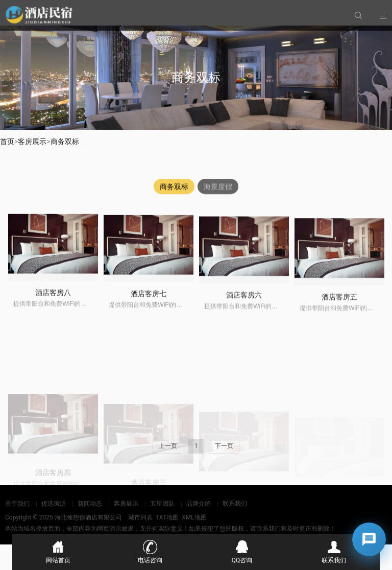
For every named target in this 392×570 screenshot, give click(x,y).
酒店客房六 (244, 305)
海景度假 (218, 187)
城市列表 (140, 517)
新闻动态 (90, 504)
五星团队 (162, 504)
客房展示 (32, 141)
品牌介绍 (199, 504)
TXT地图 (167, 517)
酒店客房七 (149, 302)
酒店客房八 (53, 299)
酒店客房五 (339, 310)
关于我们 (17, 504)
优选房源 (54, 504)
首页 (7, 141)
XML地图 (194, 517)
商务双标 (65, 141)
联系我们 (235, 504)
